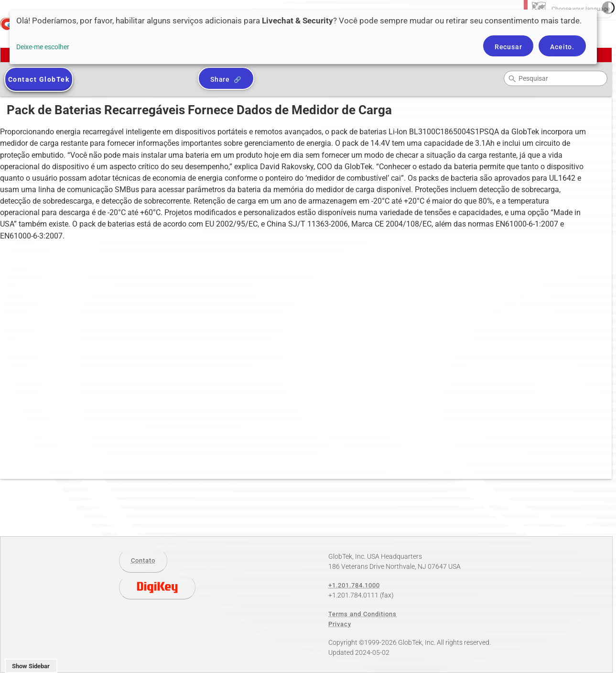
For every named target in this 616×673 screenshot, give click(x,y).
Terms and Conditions (362, 614)
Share (220, 79)
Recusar (508, 47)
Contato (143, 560)
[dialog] (303, 37)
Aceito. (562, 47)
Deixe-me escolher (43, 47)
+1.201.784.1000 (354, 585)
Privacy (340, 624)
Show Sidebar (31, 666)
